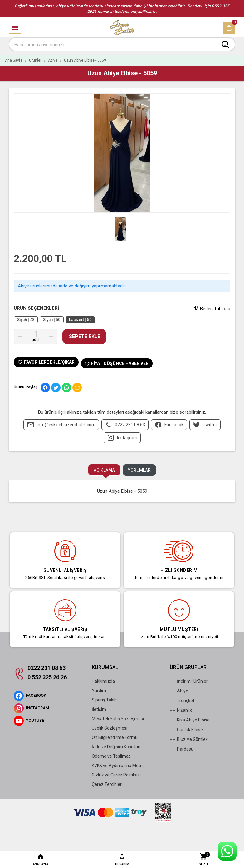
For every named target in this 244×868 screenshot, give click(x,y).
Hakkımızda (103, 681)
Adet (36, 340)
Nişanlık (181, 710)
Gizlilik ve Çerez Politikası (116, 775)
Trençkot (182, 701)
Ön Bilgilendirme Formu (115, 737)
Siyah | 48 (26, 319)
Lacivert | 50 (80, 319)
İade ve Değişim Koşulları (116, 747)
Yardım (99, 691)
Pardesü (182, 749)
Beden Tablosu (212, 309)
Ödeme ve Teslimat (111, 756)
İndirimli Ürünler (189, 681)
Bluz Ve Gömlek (189, 739)
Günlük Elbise (186, 730)
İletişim (99, 709)
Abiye (179, 691)
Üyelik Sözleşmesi (110, 728)
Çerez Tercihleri (107, 784)
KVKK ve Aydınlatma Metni (118, 766)
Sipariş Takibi (105, 700)
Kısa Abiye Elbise (190, 720)
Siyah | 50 (52, 319)
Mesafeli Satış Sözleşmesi (118, 719)
